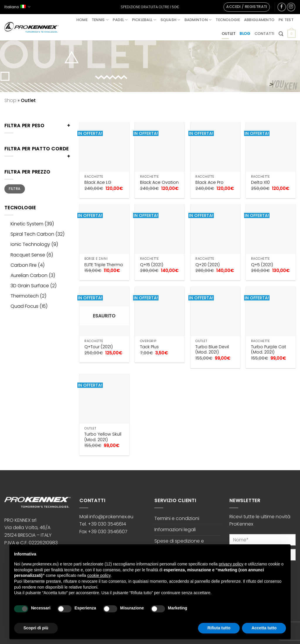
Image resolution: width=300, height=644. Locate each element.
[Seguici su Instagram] (291, 7)
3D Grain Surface (30, 286)
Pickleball (144, 20)
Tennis (100, 20)
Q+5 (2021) (262, 265)
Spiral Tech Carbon (32, 234)
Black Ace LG (98, 182)
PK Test (286, 20)
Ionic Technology (30, 244)
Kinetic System (27, 224)
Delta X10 (260, 182)
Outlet (229, 34)
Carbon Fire (24, 265)
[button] (247, 7)
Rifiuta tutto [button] (219, 628)
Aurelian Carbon (29, 275)
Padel (120, 20)
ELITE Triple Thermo (104, 265)
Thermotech (25, 296)
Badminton (198, 20)
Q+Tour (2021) (99, 347)
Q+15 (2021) (152, 265)
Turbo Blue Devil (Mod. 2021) (212, 350)
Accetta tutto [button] (264, 628)
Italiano (17, 7)
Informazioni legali (175, 530)
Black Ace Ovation (159, 182)
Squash (171, 20)
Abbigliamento (259, 20)
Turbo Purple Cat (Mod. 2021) (269, 350)
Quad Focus (24, 306)
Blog (245, 34)
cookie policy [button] (99, 575)
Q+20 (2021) (208, 265)
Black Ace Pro (209, 182)
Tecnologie (228, 20)
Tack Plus (149, 347)
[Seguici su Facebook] (282, 7)
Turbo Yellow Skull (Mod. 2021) (103, 437)
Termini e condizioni (177, 518)
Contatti (265, 34)
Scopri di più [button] (36, 628)
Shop (10, 100)
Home (82, 20)
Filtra (15, 189)
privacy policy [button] (231, 564)
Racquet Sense (28, 255)
